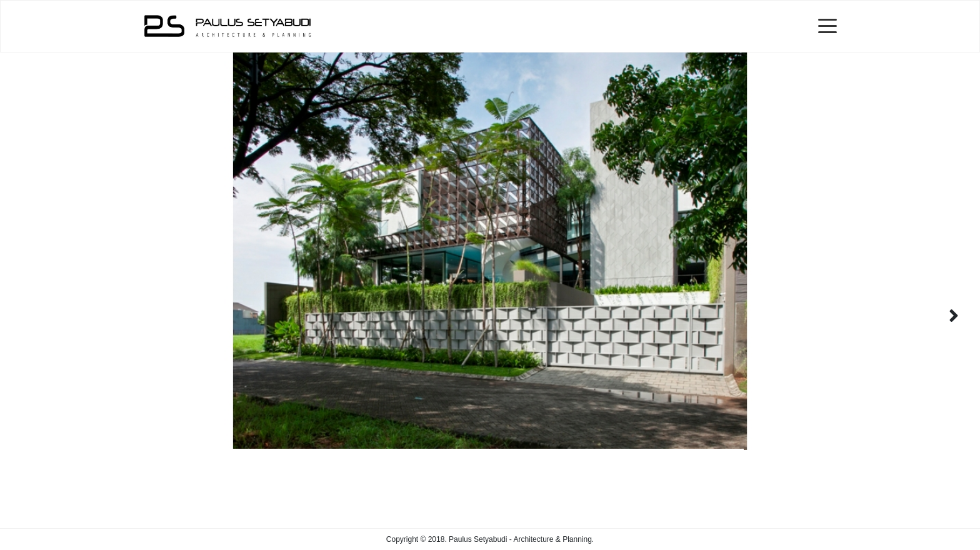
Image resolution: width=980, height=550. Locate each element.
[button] (954, 315)
